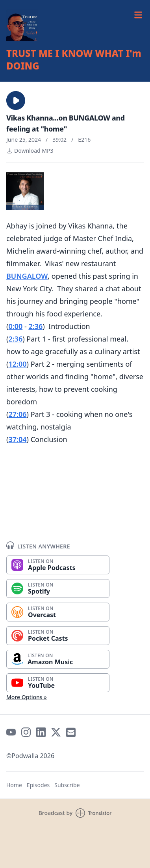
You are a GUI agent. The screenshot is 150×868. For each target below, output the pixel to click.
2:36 (35, 326)
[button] (16, 101)
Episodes (38, 785)
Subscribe (67, 785)
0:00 (15, 326)
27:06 (17, 414)
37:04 (17, 439)
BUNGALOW (27, 276)
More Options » (27, 697)
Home (14, 785)
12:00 (17, 364)
